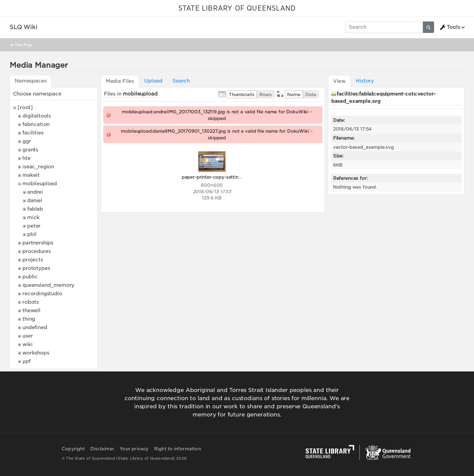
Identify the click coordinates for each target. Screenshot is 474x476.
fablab (35, 209)
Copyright (73, 449)
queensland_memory (48, 285)
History (365, 81)
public (30, 277)
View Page (24, 45)
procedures (36, 251)
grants (30, 150)
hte (26, 158)
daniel (35, 201)
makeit (31, 175)
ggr (27, 141)
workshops (36, 353)
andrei (35, 192)
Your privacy (134, 449)
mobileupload (40, 184)
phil (32, 234)
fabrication (36, 124)
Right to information (178, 449)
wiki (27, 344)
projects (33, 260)
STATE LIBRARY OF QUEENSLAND (237, 8)
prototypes (36, 268)
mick (33, 217)
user (28, 336)
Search (181, 81)
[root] (25, 107)
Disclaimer (102, 449)
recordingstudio (42, 294)
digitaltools (37, 116)
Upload (153, 81)
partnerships (38, 243)
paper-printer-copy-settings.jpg (217, 177)
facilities (33, 133)
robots (31, 302)
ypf (26, 361)
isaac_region (38, 167)
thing (29, 319)
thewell (31, 311)
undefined (35, 327)
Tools (450, 27)
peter (34, 226)
